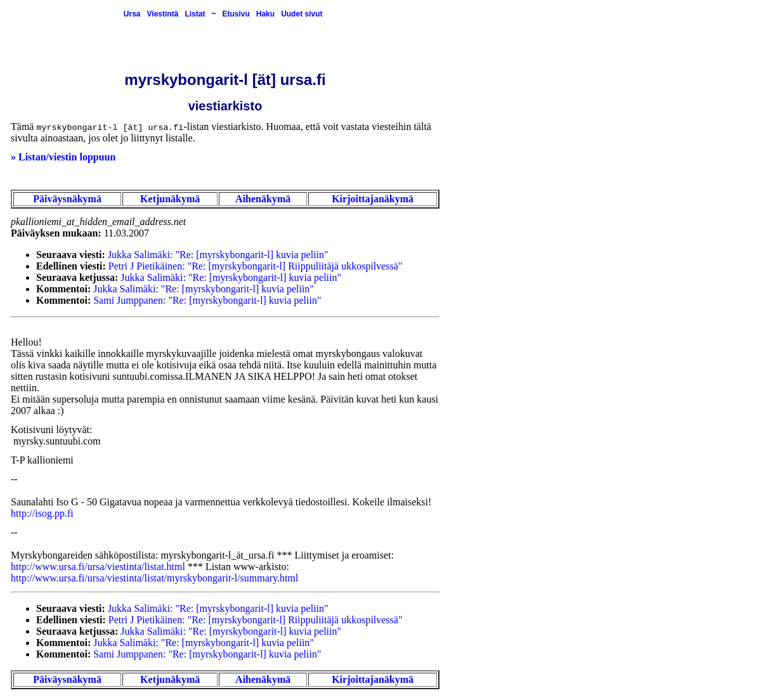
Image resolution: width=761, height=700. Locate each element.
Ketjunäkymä (170, 199)
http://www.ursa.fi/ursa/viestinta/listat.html (98, 567)
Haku (265, 14)
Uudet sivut (302, 14)
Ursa (132, 14)
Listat (195, 14)
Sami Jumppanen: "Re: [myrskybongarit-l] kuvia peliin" (207, 300)
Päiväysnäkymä (67, 199)
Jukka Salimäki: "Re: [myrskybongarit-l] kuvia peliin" (218, 255)
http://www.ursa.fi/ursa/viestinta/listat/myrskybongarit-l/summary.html (154, 578)
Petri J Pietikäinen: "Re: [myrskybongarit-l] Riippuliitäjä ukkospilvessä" (256, 266)
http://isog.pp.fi (42, 513)
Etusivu (236, 14)
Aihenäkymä (263, 199)
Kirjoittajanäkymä (373, 199)
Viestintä (163, 14)
